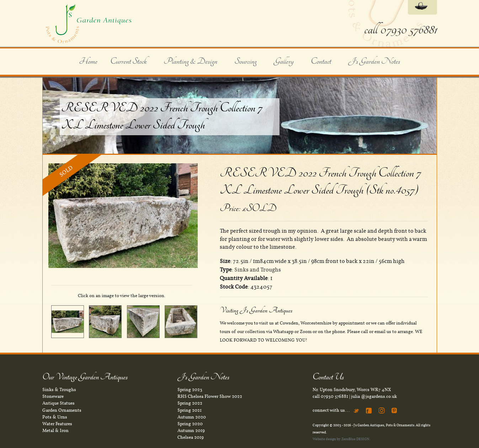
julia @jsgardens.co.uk (374, 396)
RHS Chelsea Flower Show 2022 (210, 396)
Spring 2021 (190, 410)
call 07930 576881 (401, 30)
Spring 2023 (190, 390)
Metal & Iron (55, 431)
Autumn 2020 (192, 417)
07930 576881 (334, 396)
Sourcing (246, 62)
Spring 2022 (190, 403)
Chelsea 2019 (191, 437)
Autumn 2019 (191, 431)
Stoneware (53, 396)
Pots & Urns (55, 417)
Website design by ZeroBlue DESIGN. (341, 439)
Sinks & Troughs (59, 390)
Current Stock (128, 62)
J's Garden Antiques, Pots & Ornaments (384, 425)
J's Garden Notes (374, 62)
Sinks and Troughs (258, 270)
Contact (321, 62)
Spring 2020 (190, 424)
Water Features (57, 424)
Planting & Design (190, 62)
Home (88, 62)
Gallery (284, 62)
